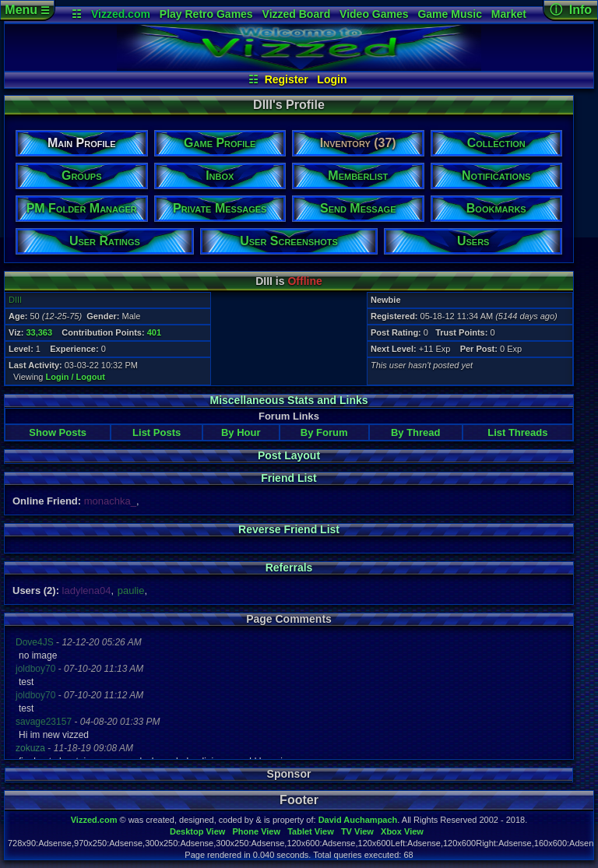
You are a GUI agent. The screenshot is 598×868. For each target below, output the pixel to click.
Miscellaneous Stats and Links (288, 400)
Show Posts (58, 432)
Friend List (289, 478)
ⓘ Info (571, 10)
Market (509, 14)
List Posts (157, 432)
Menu (27, 10)
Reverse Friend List (289, 529)
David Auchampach (358, 820)
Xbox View (402, 831)
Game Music (449, 14)
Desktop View (197, 831)
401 (154, 332)
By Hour (241, 432)
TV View (357, 831)
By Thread (416, 432)
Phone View (256, 831)
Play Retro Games (206, 14)
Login (332, 79)
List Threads (517, 432)
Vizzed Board (297, 14)
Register (287, 79)
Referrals (289, 568)
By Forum (324, 432)
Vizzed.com (121, 14)
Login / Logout (76, 377)
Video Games (374, 14)
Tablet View (311, 831)
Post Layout (289, 455)
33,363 (39, 332)
